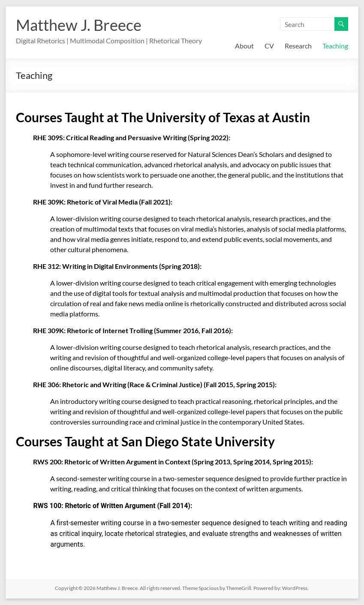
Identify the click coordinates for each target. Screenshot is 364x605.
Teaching (335, 46)
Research (298, 46)
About (244, 46)
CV (269, 46)
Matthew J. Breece (79, 25)
